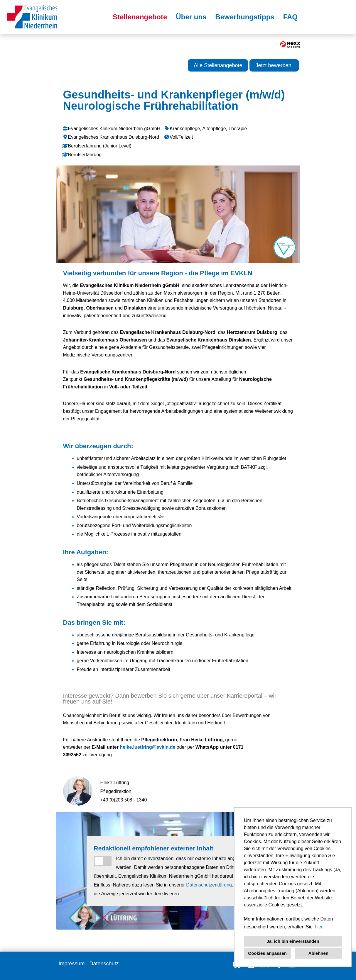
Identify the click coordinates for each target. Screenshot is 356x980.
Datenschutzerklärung (209, 885)
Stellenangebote (140, 17)
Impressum (72, 964)
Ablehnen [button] (318, 953)
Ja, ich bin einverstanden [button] (293, 941)
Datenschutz (104, 964)
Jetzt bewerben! (274, 65)
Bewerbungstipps (245, 17)
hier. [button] (319, 927)
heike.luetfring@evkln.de (147, 747)
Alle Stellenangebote (218, 65)
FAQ (290, 17)
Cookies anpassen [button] (267, 953)
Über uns (191, 17)
